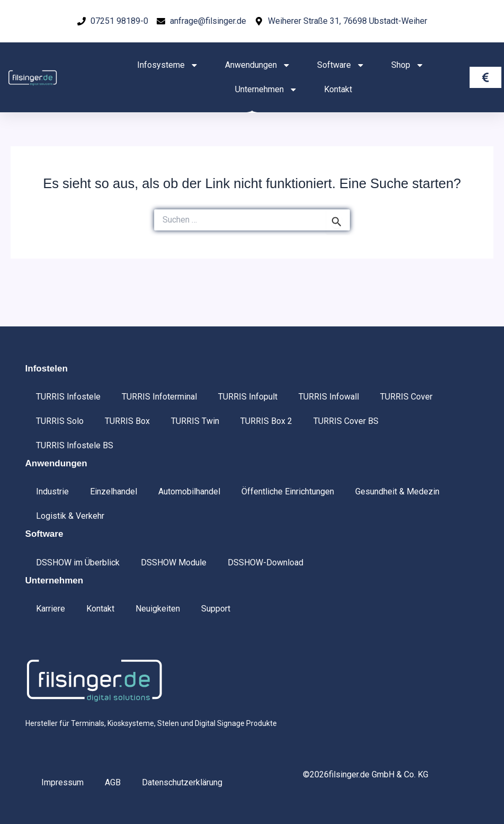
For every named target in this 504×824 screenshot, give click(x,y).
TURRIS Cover (406, 397)
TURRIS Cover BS (346, 421)
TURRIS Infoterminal (159, 397)
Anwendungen (258, 65)
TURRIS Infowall (329, 397)
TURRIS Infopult (248, 397)
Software (341, 65)
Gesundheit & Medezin (397, 491)
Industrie (52, 491)
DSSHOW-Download (265, 562)
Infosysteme (168, 65)
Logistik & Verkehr (70, 516)
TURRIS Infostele (68, 397)
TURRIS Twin (195, 421)
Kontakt (338, 89)
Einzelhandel (114, 491)
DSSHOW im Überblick (78, 562)
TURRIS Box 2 (266, 421)
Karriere (51, 609)
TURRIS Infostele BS (75, 445)
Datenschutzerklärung (182, 782)
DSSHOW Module (174, 562)
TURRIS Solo (60, 421)
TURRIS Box (127, 421)
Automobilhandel (189, 491)
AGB (113, 782)
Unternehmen (266, 90)
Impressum (62, 782)
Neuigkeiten (158, 609)
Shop (408, 65)
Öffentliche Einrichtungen (288, 491)
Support (216, 609)
